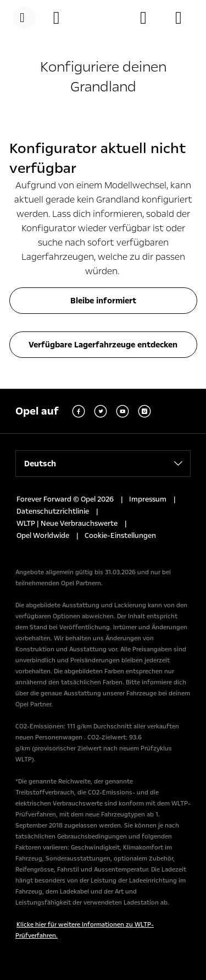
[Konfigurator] (62, 18)
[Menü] (24, 18)
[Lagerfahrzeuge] (184, 18)
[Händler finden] (149, 18)
